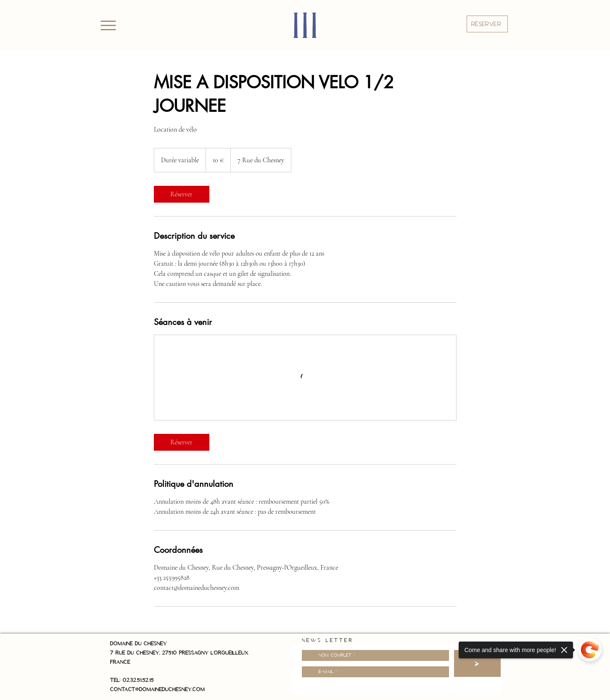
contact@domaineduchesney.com (157, 689)
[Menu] (108, 25)
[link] (182, 194)
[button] (487, 24)
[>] (477, 663)
